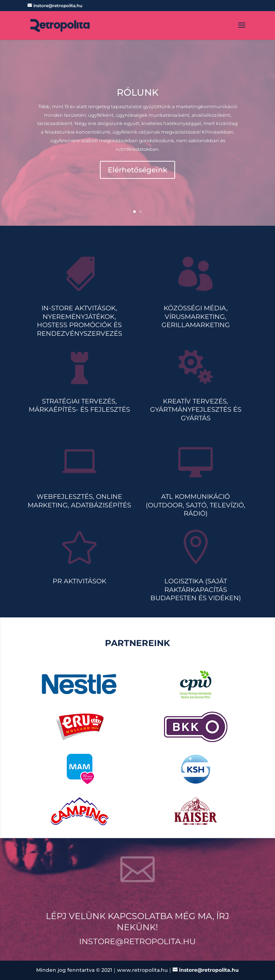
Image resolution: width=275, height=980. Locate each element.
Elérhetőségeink (137, 170)
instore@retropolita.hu (137, 941)
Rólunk (138, 93)
